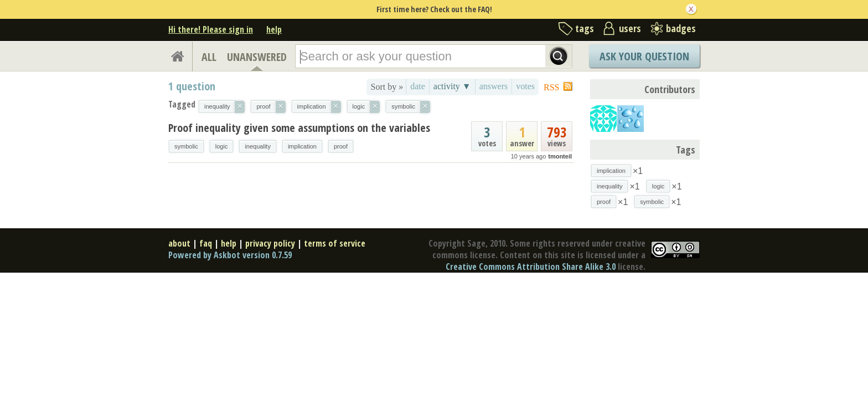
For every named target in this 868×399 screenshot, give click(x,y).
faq (206, 243)
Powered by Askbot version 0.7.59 (230, 255)
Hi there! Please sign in (211, 29)
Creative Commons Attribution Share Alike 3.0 (531, 267)
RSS (551, 87)
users (630, 28)
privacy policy (270, 243)
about (179, 243)
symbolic (186, 146)
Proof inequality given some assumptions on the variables (299, 128)
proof (341, 146)
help (274, 29)
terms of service (335, 243)
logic (222, 146)
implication (302, 146)
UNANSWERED (257, 57)
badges (681, 28)
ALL (209, 57)
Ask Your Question (644, 56)
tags (585, 28)
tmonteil (560, 156)
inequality (257, 146)
